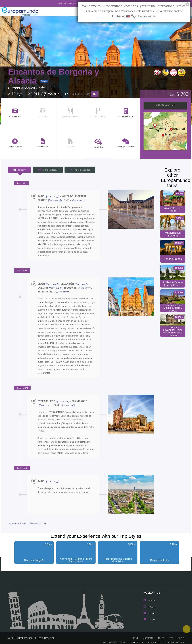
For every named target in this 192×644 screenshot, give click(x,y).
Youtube (150, 616)
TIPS (172, 634)
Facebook (150, 597)
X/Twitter (150, 610)
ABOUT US (149, 634)
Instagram (150, 604)
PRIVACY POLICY (154, 639)
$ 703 (179, 94)
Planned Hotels (47, 170)
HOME (137, 634)
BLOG (181, 634)
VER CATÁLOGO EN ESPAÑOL (62, 4)
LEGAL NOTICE (135, 639)
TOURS (162, 634)
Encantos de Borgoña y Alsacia (54, 76)
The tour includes (79, 170)
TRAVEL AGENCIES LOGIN (110, 639)
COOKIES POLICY (175, 639)
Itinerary (19, 170)
